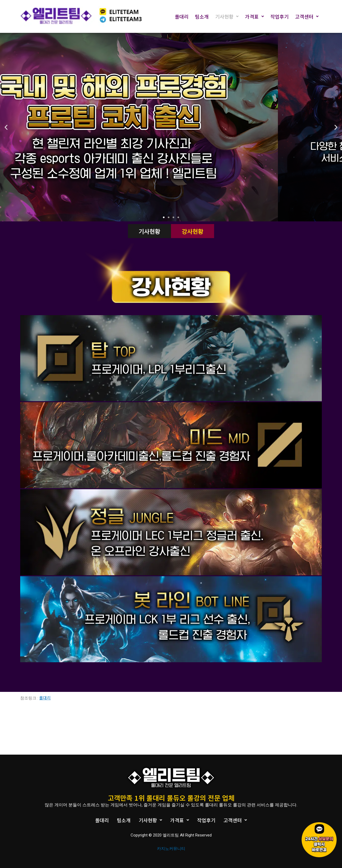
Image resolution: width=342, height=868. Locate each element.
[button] (164, 217)
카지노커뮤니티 (171, 849)
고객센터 (307, 16)
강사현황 (193, 231)
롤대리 (182, 16)
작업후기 (280, 16)
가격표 (254, 16)
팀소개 (202, 16)
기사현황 (227, 16)
